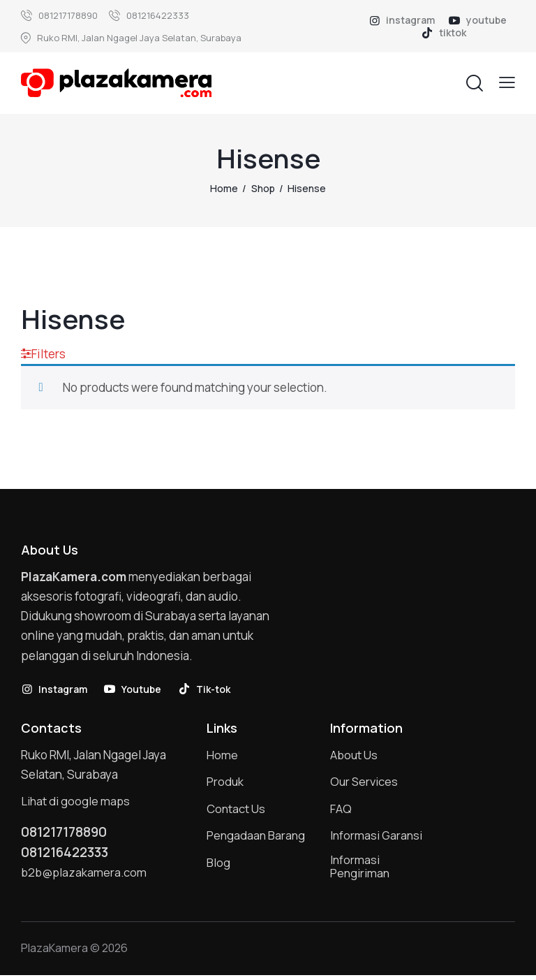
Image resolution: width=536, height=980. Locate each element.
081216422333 (68, 855)
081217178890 (67, 834)
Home (224, 188)
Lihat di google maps (76, 803)
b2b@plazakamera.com (85, 876)
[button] (507, 82)
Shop (263, 188)
